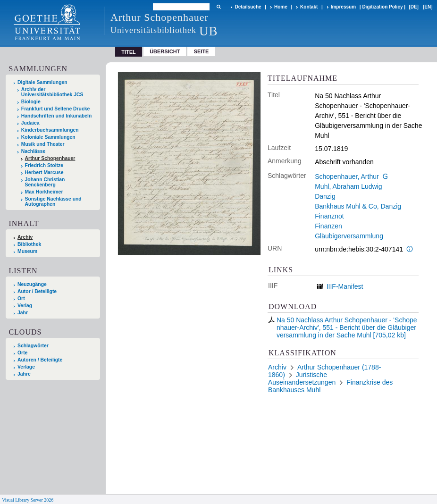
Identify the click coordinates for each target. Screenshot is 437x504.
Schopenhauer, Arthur (347, 176)
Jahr (23, 313)
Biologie (31, 102)
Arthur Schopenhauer (50, 158)
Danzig (325, 196)
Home (281, 7)
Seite (202, 51)
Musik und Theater (43, 144)
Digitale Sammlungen (42, 82)
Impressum (343, 7)
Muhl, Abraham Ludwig (348, 186)
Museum (27, 251)
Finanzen (328, 226)
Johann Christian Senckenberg (45, 182)
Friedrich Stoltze (44, 165)
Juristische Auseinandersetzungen (302, 378)
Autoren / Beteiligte (40, 360)
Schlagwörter (33, 346)
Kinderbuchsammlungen (50, 130)
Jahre (24, 374)
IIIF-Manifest (345, 286)
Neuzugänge (32, 284)
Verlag (25, 306)
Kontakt (309, 7)
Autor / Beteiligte (37, 291)
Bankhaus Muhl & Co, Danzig (358, 206)
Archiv (25, 237)
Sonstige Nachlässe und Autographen (53, 202)
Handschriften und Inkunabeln (57, 116)
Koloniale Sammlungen (48, 137)
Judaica (30, 123)
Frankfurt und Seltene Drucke (56, 109)
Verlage (26, 367)
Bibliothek (29, 244)
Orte (22, 353)
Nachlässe (33, 151)
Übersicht (165, 51)
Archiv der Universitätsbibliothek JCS (52, 92)
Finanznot (329, 216)
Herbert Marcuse (44, 172)
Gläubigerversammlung (349, 236)
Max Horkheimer (44, 192)
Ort (21, 298)
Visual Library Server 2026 (28, 500)
